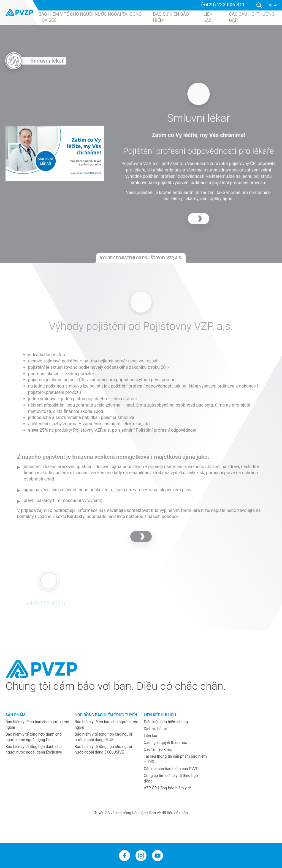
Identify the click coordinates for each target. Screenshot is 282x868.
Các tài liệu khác (158, 749)
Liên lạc (150, 736)
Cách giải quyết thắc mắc (165, 743)
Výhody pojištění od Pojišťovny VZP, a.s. (141, 258)
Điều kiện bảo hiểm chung (166, 722)
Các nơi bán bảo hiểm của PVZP (171, 769)
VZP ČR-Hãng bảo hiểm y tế (167, 788)
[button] (273, 5)
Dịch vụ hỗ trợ (155, 729)
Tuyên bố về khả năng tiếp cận (120, 813)
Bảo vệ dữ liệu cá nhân (169, 813)
